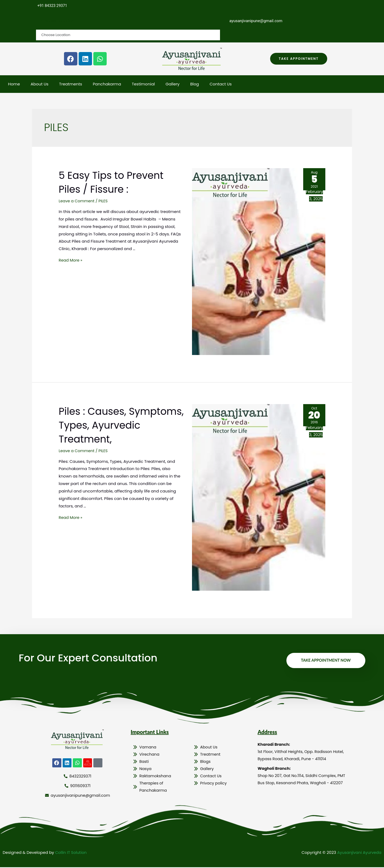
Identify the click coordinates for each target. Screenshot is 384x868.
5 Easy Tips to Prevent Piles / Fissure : (116, 182)
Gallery (173, 84)
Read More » (71, 260)
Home (14, 84)
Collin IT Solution (71, 853)
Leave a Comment (77, 201)
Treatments (71, 84)
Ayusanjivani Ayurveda (359, 853)
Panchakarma (107, 84)
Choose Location (58, 21)
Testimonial (143, 84)
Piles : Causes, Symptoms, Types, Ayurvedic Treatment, (115, 425)
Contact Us (221, 84)
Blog (195, 84)
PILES (104, 201)
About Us (40, 84)
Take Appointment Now (325, 661)
